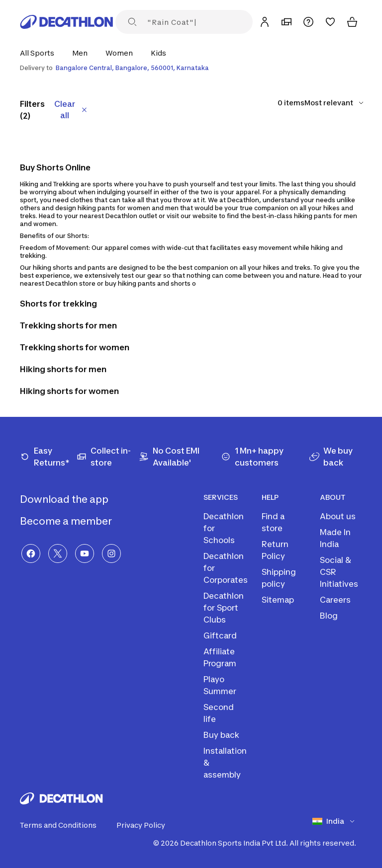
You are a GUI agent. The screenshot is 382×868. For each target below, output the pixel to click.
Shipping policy (279, 578)
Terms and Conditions (64, 825)
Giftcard (220, 635)
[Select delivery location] (191, 68)
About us (338, 516)
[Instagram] (111, 553)
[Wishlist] (330, 22)
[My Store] (286, 22)
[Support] (308, 22)
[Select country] (337, 821)
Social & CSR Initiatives (339, 572)
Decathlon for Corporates (226, 568)
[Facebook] (31, 553)
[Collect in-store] (107, 457)
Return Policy (275, 550)
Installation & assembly (225, 763)
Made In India (335, 538)
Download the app (72, 499)
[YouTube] (85, 553)
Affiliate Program (220, 657)
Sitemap (278, 600)
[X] (58, 553)
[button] (40, 53)
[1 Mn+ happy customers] (265, 457)
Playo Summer (220, 685)
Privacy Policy (147, 825)
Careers (335, 600)
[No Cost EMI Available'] (180, 457)
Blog (329, 616)
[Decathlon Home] (67, 22)
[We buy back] (336, 457)
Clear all (71, 110)
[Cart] (352, 22)
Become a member (74, 521)
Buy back (221, 735)
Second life (219, 713)
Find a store (273, 522)
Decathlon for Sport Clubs (224, 608)
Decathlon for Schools (224, 528)
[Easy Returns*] (48, 457)
